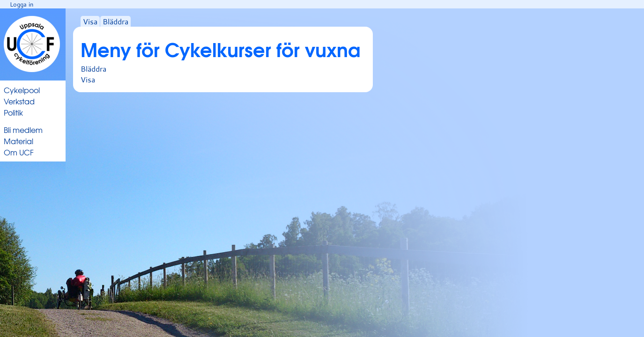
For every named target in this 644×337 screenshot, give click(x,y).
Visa (90, 21)
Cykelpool (22, 90)
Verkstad (19, 101)
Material (19, 141)
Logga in (22, 4)
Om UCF (19, 152)
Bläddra (115, 21)
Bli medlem (23, 130)
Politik (13, 112)
